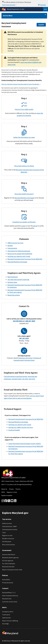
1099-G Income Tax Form (15, 243)
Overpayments (12, 248)
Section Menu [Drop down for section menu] (8, 16)
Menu (45, 9)
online (23, 226)
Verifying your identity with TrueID (19, 256)
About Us (4, 489)
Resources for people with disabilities (20, 254)
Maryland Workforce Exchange (25, 198)
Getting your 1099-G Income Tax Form (21, 427)
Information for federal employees (19, 251)
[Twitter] (9, 501)
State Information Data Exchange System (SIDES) (25, 444)
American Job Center (26, 358)
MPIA (3, 492)
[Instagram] (3, 501)
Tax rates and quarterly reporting (18, 280)
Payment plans (12, 282)
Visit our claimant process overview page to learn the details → (21, 84)
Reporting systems (14, 295)
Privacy (11, 489)
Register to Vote (12, 492)
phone (35, 226)
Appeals (10, 246)
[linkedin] (15, 501)
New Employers (13, 277)
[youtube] (12, 501)
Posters (18, 489)
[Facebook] (6, 501)
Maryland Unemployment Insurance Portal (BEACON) (25, 259)
